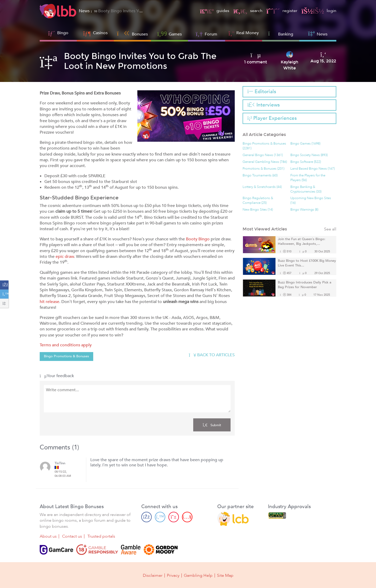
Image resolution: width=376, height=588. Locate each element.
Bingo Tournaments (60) (260, 176)
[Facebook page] (146, 517)
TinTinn (60, 463)
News (318, 34)
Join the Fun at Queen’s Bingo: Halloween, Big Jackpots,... (302, 242)
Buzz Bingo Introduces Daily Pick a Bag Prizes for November (305, 285)
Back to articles (212, 355)
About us (48, 536)
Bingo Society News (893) (309, 155)
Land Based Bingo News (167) (313, 169)
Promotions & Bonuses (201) (263, 169)
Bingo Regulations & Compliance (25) (258, 201)
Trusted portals (101, 536)
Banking (281, 34)
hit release (49, 302)
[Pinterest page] (174, 517)
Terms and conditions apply (66, 345)
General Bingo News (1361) (263, 155)
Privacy (173, 575)
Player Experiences (272, 118)
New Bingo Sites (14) (258, 210)
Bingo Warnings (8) (304, 210)
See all (330, 229)
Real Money (248, 33)
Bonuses (133, 34)
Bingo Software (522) (306, 162)
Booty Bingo (198, 239)
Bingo (63, 33)
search (248, 11)
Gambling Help (198, 575)
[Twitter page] (160, 517)
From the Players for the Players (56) (308, 178)
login (319, 11)
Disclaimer (153, 575)
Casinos (100, 33)
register (282, 11)
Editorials (262, 92)
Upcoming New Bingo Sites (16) (311, 201)
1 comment (256, 62)
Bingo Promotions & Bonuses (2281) (264, 146)
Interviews (263, 105)
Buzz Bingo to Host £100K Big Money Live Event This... (307, 263)
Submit (212, 425)
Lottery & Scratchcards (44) (262, 187)
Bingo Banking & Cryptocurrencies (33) (306, 189)
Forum (207, 34)
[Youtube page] (187, 517)
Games (169, 34)
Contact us (72, 536)
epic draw (65, 257)
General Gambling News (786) (265, 162)
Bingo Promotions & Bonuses (66, 356)
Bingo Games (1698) (305, 144)
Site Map (225, 575)
